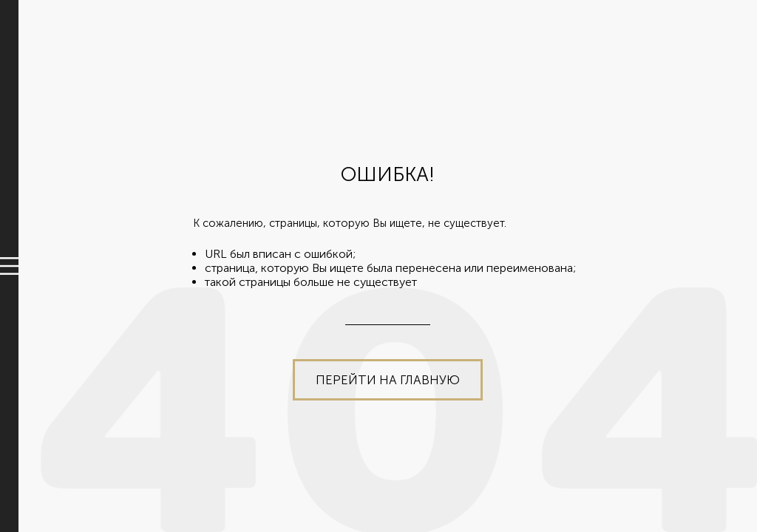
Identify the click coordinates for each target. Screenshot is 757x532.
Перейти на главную (388, 380)
